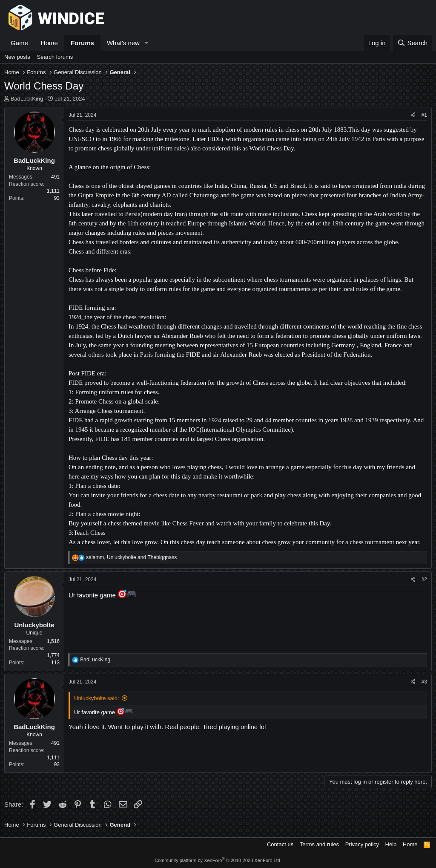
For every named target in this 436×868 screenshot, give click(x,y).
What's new (123, 43)
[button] (146, 43)
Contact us (280, 844)
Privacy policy (362, 844)
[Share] (413, 115)
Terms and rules (319, 844)
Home (49, 43)
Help (391, 844)
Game (19, 43)
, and (131, 557)
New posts (17, 57)
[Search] (412, 43)
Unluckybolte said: (97, 698)
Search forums (55, 57)
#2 (424, 580)
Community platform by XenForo (218, 860)
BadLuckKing (27, 99)
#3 (424, 682)
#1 (424, 115)
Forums (82, 43)
